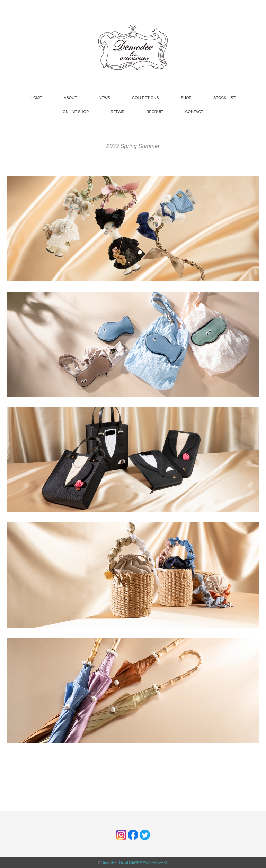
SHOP (186, 98)
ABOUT (70, 98)
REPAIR (117, 112)
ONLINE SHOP (76, 112)
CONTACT (194, 112)
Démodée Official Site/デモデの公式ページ (134, 863)
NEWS (104, 98)
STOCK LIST (224, 98)
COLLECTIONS (145, 98)
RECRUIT (155, 112)
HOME (36, 98)
